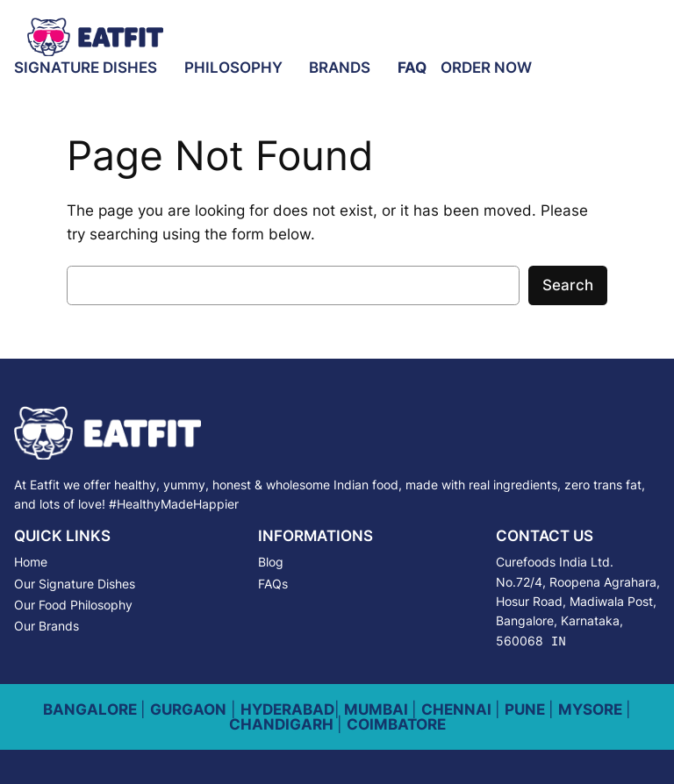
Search (568, 285)
